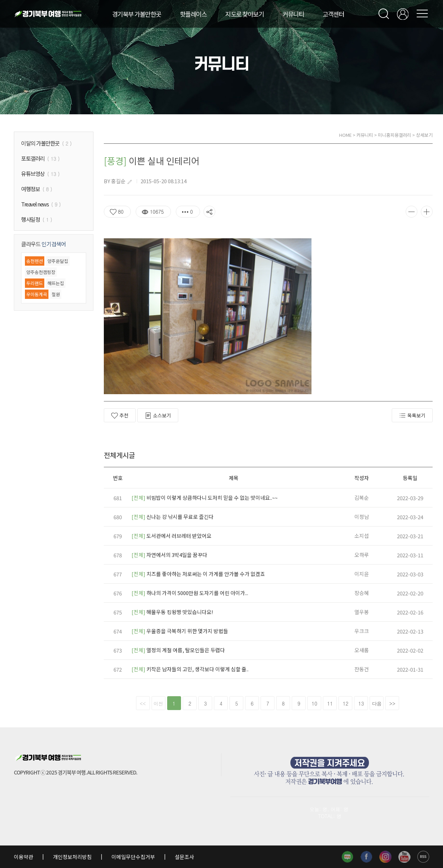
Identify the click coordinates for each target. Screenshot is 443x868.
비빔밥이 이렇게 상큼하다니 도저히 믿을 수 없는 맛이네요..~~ (205, 498)
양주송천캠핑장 (41, 272)
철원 (56, 294)
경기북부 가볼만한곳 (137, 14)
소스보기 (158, 415)
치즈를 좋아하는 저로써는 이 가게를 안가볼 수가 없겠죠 (198, 574)
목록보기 (412, 415)
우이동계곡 (37, 294)
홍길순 (118, 181)
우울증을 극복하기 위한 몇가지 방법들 (180, 631)
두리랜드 (35, 283)
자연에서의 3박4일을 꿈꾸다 (169, 555)
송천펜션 (35, 261)
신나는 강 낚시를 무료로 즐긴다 (173, 517)
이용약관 (24, 857)
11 (330, 703)
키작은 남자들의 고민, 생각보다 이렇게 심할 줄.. (190, 669)
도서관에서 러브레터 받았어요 (171, 536)
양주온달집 (58, 261)
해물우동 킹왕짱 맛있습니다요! (172, 612)
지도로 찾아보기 (245, 14)
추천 (120, 415)
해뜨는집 (56, 283)
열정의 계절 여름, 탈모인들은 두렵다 (178, 650)
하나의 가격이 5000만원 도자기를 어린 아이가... (190, 593)
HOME (345, 135)
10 (314, 703)
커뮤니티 (293, 14)
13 (361, 703)
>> (392, 703)
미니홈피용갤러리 (395, 135)
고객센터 (333, 14)
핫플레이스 (193, 14)
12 (345, 703)
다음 (377, 703)
